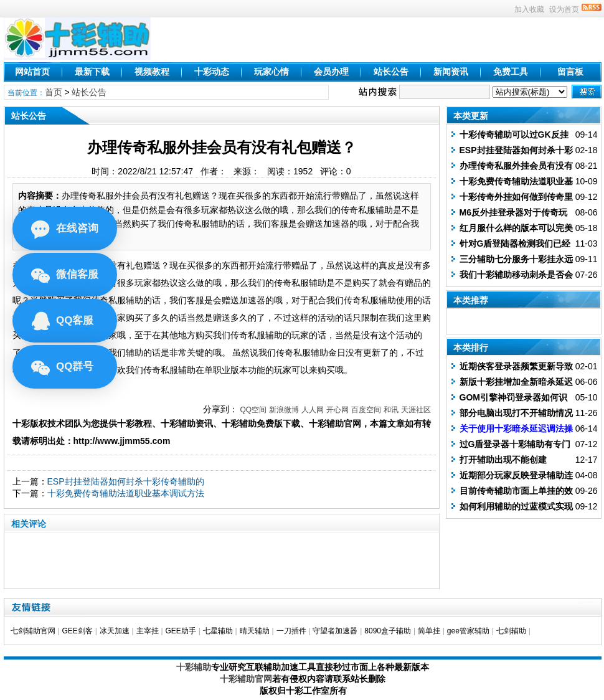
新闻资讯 (451, 72)
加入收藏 (529, 9)
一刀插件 (291, 631)
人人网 (313, 410)
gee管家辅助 (468, 631)
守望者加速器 (335, 631)
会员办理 (331, 72)
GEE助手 (180, 631)
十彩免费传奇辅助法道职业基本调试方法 (126, 493)
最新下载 (92, 72)
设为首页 (564, 9)
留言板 (570, 72)
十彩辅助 (194, 667)
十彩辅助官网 (246, 679)
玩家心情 (271, 72)
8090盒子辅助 (388, 631)
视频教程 (152, 72)
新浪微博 (284, 410)
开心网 (337, 410)
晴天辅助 (255, 631)
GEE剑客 (77, 631)
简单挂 (429, 631)
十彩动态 (212, 72)
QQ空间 (253, 410)
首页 (54, 92)
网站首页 (32, 72)
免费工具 (511, 72)
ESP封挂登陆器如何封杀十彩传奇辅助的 (126, 481)
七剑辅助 (511, 631)
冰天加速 (115, 631)
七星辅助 (218, 631)
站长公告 (391, 72)
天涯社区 (416, 410)
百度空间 (366, 410)
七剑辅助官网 (33, 631)
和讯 (391, 410)
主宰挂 (148, 631)
